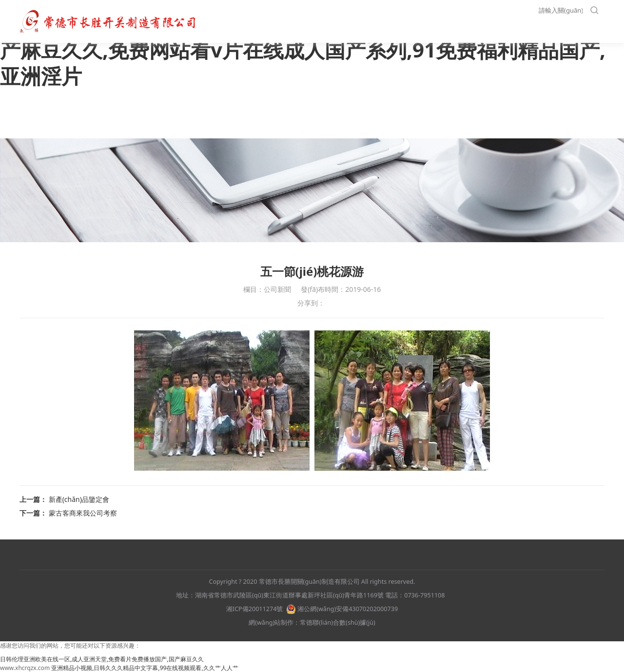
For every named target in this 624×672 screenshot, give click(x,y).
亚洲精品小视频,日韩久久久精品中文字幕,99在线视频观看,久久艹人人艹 (145, 668)
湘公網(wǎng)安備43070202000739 (342, 609)
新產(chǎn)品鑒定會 (79, 499)
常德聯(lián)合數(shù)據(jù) (338, 623)
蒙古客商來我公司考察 (83, 513)
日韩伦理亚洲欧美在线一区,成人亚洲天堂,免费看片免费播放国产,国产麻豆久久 (102, 659)
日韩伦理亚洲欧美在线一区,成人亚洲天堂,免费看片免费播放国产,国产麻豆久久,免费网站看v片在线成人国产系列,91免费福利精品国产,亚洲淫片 (306, 49)
